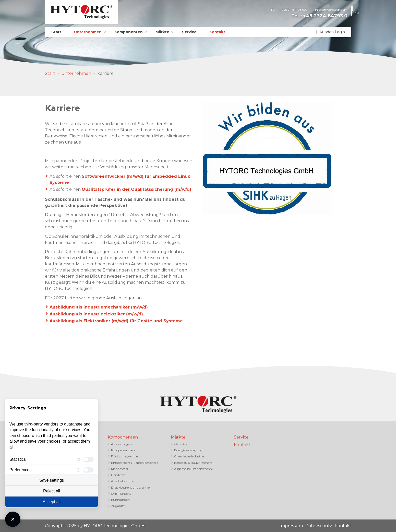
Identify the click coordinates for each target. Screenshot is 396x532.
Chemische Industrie (189, 456)
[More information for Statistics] (78, 459)
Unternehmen (88, 32)
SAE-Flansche (121, 494)
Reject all (52, 491)
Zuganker (118, 506)
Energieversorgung (188, 450)
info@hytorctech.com (331, 10)
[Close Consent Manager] (13, 519)
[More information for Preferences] (78, 470)
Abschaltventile (122, 481)
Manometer (120, 469)
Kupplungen (120, 500)
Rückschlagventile (124, 456)
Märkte (162, 32)
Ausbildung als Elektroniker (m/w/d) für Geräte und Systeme (116, 321)
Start (56, 32)
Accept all (51, 502)
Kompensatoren (123, 450)
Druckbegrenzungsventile (130, 487)
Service (189, 32)
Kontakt (217, 32)
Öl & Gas (181, 444)
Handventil (119, 475)
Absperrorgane (122, 444)
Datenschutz (319, 526)
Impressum (291, 526)
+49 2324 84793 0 (325, 16)
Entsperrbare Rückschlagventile (135, 463)
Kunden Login (332, 32)
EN (357, 13)
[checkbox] (89, 459)
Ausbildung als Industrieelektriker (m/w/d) (97, 314)
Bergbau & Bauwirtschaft (193, 463)
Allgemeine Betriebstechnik (194, 469)
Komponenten (129, 32)
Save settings (52, 480)
